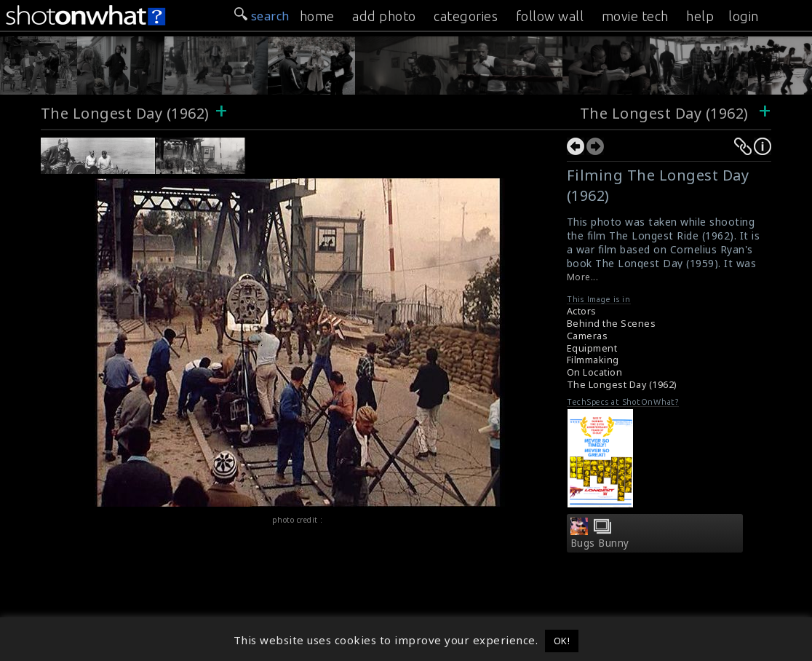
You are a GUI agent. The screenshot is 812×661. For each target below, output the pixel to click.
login (744, 16)
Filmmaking (593, 360)
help (700, 16)
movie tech (635, 16)
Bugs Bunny (600, 543)
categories (466, 16)
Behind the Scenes (612, 324)
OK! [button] (562, 641)
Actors (582, 311)
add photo (384, 16)
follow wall (550, 16)
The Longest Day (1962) (125, 113)
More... (583, 277)
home (317, 16)
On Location (595, 372)
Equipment (592, 348)
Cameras (588, 336)
